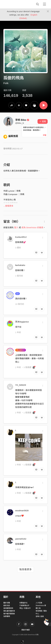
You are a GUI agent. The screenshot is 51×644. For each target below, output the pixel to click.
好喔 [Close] (45, 135)
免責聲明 (7, 616)
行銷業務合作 (24, 606)
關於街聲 (7, 603)
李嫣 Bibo (22, 120)
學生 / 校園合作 (25, 608)
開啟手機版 (26, 630)
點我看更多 (26, 569)
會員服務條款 (8, 608)
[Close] (48, 11)
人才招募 (39, 603)
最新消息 (7, 606)
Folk (6, 83)
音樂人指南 (40, 616)
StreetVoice (15, 4)
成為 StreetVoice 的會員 (32, 227)
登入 (16, 227)
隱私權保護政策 (9, 611)
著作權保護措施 (9, 614)
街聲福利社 (24, 603)
